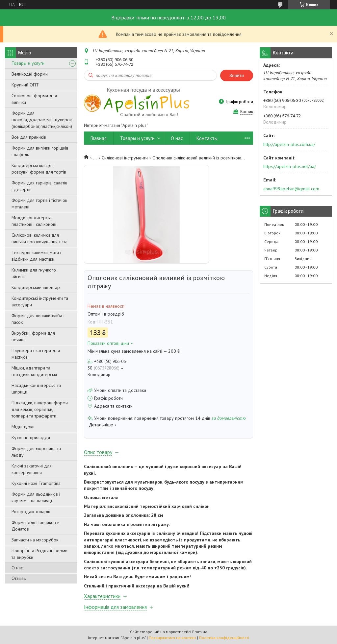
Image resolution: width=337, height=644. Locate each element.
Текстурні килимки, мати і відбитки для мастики (36, 256)
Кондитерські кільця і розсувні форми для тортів (39, 169)
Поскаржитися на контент (172, 638)
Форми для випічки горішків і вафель (40, 151)
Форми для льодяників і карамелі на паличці (36, 497)
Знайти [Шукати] (237, 75)
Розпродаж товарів (31, 512)
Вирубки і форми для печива (33, 336)
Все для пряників (29, 137)
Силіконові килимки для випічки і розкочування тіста (39, 238)
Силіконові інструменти (125, 158)
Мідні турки (23, 427)
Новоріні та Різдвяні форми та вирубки (39, 554)
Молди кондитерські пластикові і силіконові (34, 221)
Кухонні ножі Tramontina (36, 483)
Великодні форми (30, 74)
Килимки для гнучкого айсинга (34, 273)
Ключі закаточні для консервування (32, 469)
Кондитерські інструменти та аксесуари (40, 301)
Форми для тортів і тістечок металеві (39, 203)
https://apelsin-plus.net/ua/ (290, 166)
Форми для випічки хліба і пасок (38, 319)
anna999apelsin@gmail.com (291, 189)
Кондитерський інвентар (36, 287)
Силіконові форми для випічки (34, 99)
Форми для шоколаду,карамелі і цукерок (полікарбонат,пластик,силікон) (42, 120)
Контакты (207, 138)
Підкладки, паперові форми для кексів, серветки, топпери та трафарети (40, 409)
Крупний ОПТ (25, 85)
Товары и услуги (28, 63)
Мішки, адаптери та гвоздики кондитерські (34, 371)
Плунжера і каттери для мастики (36, 354)
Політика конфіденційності (224, 638)
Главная (99, 138)
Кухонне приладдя (31, 438)
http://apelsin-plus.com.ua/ (289, 144)
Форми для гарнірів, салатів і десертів (39, 186)
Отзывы (19, 578)
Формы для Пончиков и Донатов (36, 526)
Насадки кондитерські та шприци (36, 389)
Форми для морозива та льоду (36, 452)
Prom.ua (200, 632)
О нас (17, 568)
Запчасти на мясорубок (35, 540)
